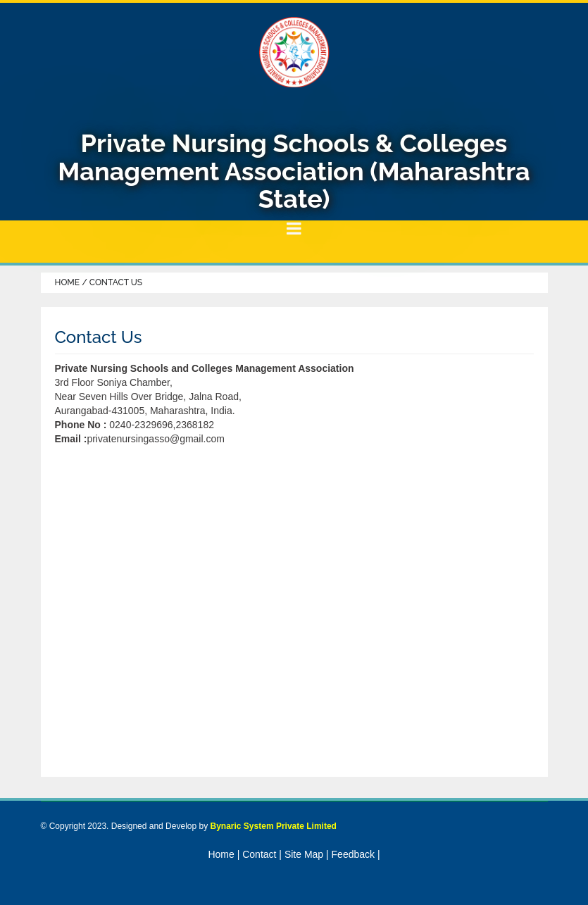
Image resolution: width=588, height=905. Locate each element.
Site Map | (307, 854)
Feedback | (356, 854)
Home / (72, 282)
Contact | (262, 854)
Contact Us (116, 282)
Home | (224, 854)
